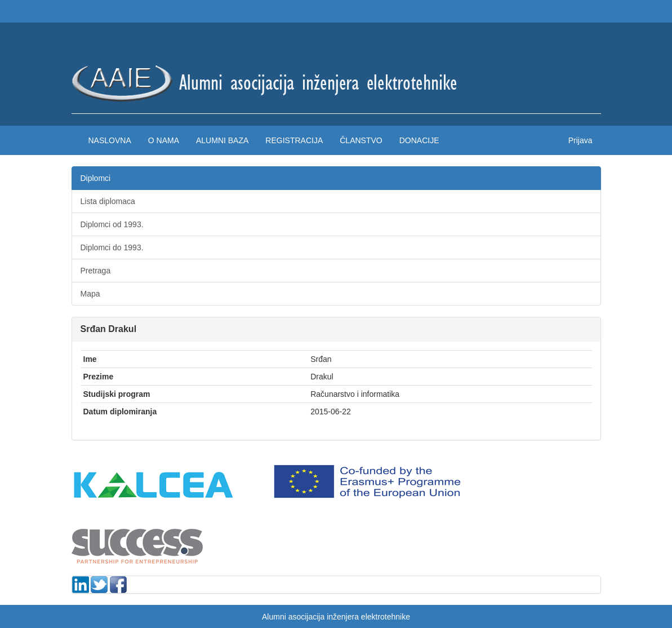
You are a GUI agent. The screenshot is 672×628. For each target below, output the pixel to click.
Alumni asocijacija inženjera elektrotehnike (336, 617)
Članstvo (361, 140)
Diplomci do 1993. (112, 247)
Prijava (580, 140)
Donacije (419, 140)
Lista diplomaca (108, 201)
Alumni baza (222, 140)
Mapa (90, 294)
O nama (164, 140)
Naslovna (110, 140)
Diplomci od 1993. (112, 224)
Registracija (294, 140)
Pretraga (96, 271)
